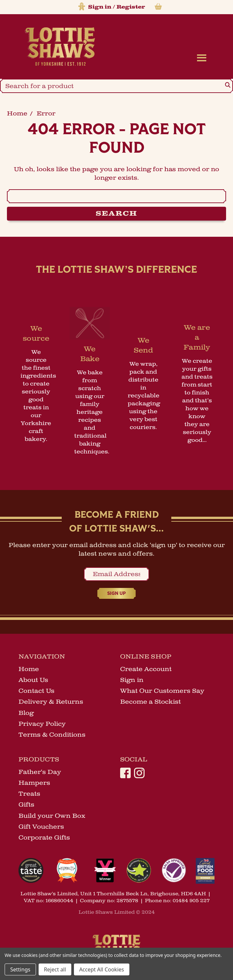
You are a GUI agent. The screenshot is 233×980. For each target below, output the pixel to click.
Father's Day (40, 772)
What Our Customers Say (162, 691)
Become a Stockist (150, 702)
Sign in (100, 7)
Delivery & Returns (51, 702)
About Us (33, 680)
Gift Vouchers (41, 827)
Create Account (146, 669)
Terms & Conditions (52, 735)
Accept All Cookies (102, 969)
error (46, 113)
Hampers (34, 783)
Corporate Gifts (44, 838)
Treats (29, 794)
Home (29, 669)
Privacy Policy (42, 724)
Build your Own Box (52, 816)
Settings (20, 969)
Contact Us (36, 691)
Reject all (55, 969)
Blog (26, 713)
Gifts (26, 805)
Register (131, 7)
